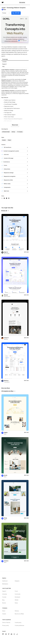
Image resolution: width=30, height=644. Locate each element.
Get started (22, 2)
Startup (13, 132)
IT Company (20, 132)
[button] (28, 2)
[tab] (15, 59)
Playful (9, 140)
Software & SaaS (6, 132)
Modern (4, 140)
